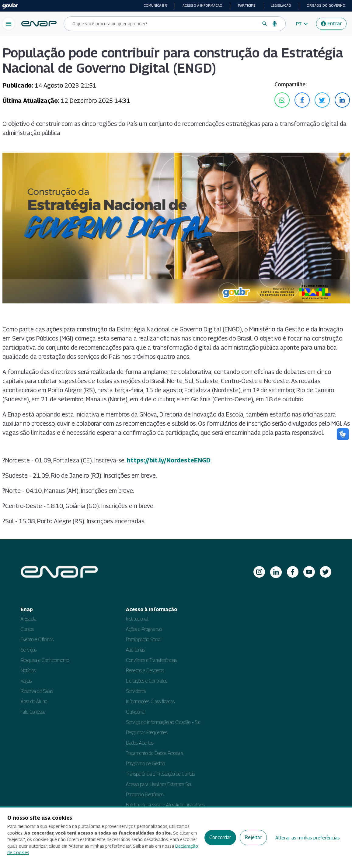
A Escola (29, 619)
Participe (247, 5)
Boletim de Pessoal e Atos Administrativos (165, 805)
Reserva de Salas (37, 691)
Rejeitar (253, 837)
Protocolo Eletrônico (145, 795)
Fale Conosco (33, 712)
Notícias (28, 671)
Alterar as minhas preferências (308, 838)
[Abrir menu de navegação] (9, 24)
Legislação (281, 5)
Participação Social (144, 640)
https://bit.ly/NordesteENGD (169, 460)
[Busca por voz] (275, 24)
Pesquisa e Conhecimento (45, 660)
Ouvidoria (135, 712)
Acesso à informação (202, 5)
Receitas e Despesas (145, 671)
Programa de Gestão (145, 764)
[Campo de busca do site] (165, 24)
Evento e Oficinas (37, 640)
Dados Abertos (140, 743)
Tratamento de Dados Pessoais (155, 753)
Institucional (137, 619)
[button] (302, 24)
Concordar (220, 837)
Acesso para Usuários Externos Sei (159, 784)
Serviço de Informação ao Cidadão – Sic (163, 722)
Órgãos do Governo (326, 5)
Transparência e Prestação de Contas (160, 774)
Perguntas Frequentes (147, 733)
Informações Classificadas (150, 702)
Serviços (29, 650)
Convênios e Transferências (151, 660)
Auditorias (135, 650)
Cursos (27, 629)
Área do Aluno (34, 702)
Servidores (136, 691)
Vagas (26, 681)
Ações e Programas (144, 629)
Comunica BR (155, 5)
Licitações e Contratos (147, 681)
